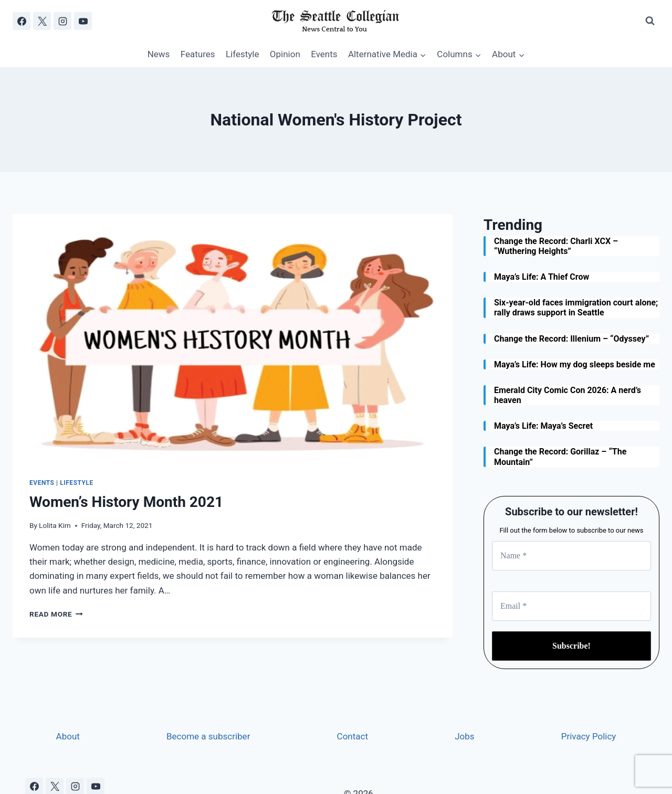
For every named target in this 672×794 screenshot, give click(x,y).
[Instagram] (62, 21)
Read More (56, 614)
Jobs (464, 736)
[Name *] (571, 556)
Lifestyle (243, 54)
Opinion (285, 54)
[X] (42, 21)
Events (324, 54)
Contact (353, 736)
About (68, 736)
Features (198, 54)
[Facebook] (22, 21)
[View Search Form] (650, 21)
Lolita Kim (55, 525)
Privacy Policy (589, 736)
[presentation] (233, 338)
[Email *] (571, 606)
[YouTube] (83, 21)
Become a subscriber (208, 736)
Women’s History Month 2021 (126, 502)
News (159, 54)
